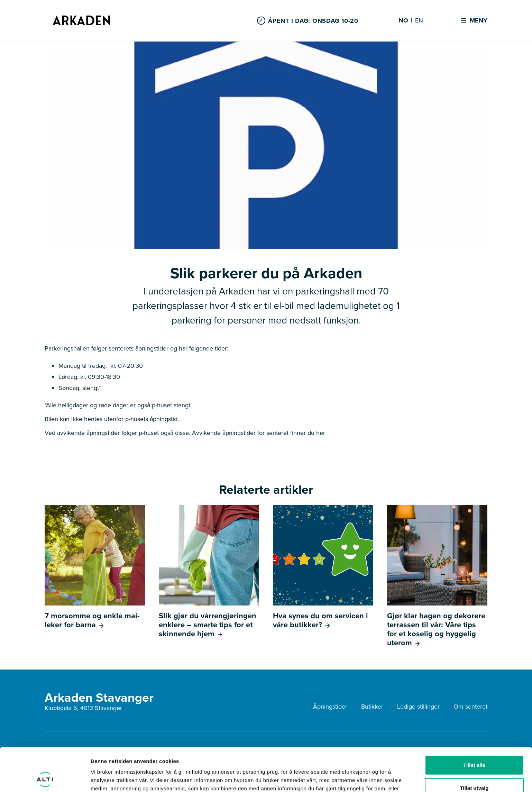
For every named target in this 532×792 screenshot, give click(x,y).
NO (403, 21)
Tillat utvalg (474, 747)
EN (419, 21)
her (321, 433)
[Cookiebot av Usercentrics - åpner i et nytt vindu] (45, 779)
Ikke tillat (474, 769)
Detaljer (368, 778)
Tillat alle (474, 724)
